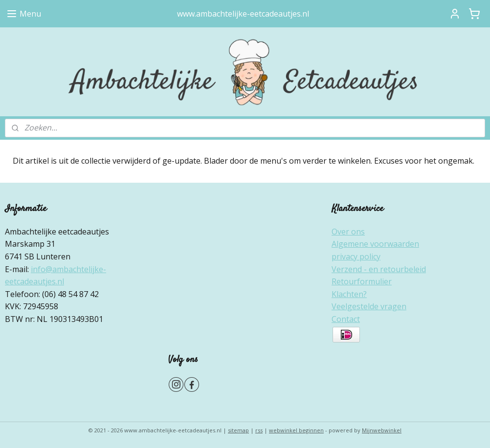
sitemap (238, 430)
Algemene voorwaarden (375, 244)
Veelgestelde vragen (369, 306)
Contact (346, 319)
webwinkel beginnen (296, 430)
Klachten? (349, 294)
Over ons (348, 232)
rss (259, 430)
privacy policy (356, 256)
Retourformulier (362, 281)
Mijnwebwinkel (382, 430)
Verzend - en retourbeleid (379, 269)
